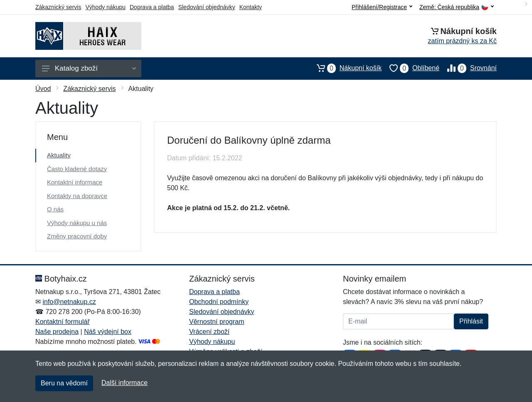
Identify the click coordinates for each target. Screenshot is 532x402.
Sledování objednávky (207, 7)
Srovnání (468, 68)
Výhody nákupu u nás (77, 223)
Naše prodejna (57, 332)
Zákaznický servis (58, 7)
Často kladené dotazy (77, 169)
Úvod (43, 89)
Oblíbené (410, 68)
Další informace (124, 383)
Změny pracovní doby (77, 236)
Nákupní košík (345, 68)
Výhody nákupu (105, 7)
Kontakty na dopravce (77, 196)
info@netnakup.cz (69, 302)
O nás (55, 209)
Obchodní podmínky (219, 302)
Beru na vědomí (64, 383)
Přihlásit (471, 321)
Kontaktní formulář (63, 322)
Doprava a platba (152, 7)
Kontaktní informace (75, 182)
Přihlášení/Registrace (382, 7)
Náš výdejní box (108, 332)
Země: (457, 7)
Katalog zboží (89, 68)
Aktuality (59, 155)
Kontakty (251, 7)
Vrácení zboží (209, 332)
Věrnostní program (217, 322)
